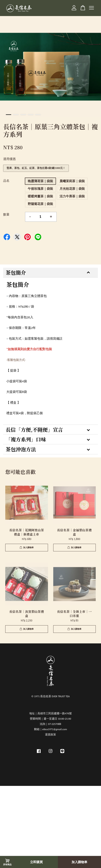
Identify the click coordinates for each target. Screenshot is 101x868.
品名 (6, 181)
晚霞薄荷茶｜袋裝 (40, 181)
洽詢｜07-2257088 (50, 724)
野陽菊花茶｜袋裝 (40, 204)
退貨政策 (50, 734)
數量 (6, 214)
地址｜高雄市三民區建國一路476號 (50, 713)
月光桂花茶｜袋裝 (72, 189)
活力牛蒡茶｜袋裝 (72, 196)
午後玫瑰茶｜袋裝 (40, 189)
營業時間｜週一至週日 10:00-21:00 (50, 719)
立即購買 (36, 862)
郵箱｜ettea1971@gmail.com (50, 729)
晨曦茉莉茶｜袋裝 (72, 181)
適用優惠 (9, 159)
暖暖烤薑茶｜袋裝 (40, 196)
